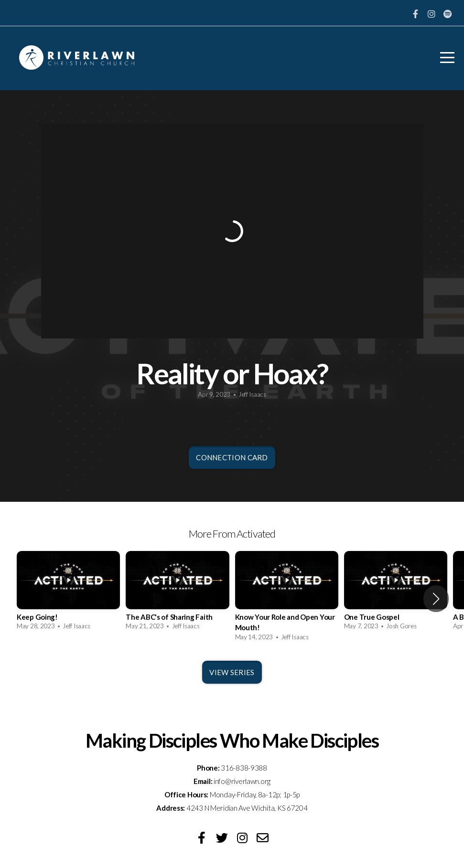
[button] (436, 599)
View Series (232, 672)
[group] (68, 593)
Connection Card (232, 457)
